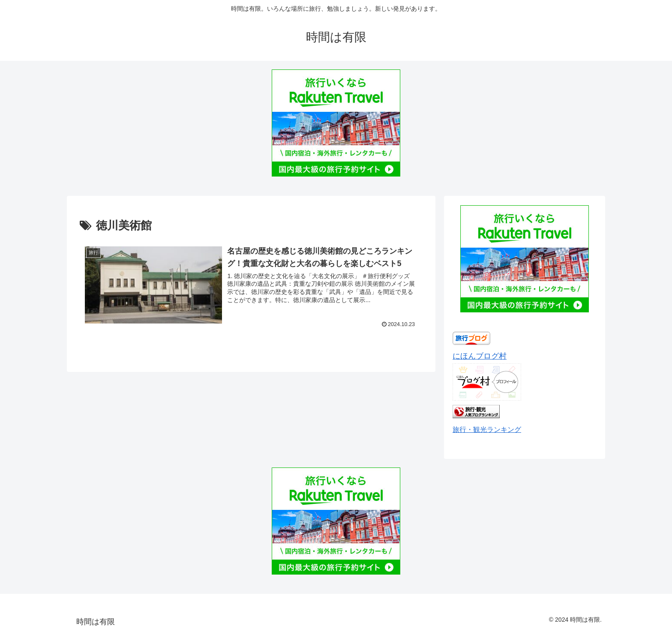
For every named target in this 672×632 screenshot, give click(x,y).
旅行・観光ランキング (487, 429)
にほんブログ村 (480, 356)
